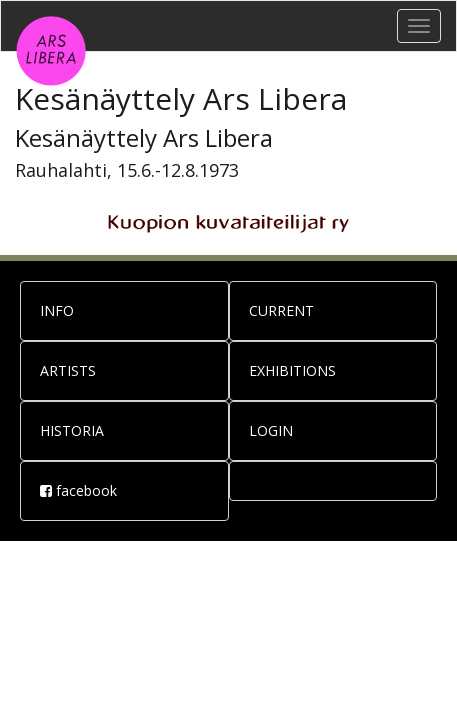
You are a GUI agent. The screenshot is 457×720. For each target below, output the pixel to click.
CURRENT (281, 310)
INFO (57, 310)
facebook (78, 490)
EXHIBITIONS (292, 370)
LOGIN (271, 430)
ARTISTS (68, 370)
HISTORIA (72, 430)
